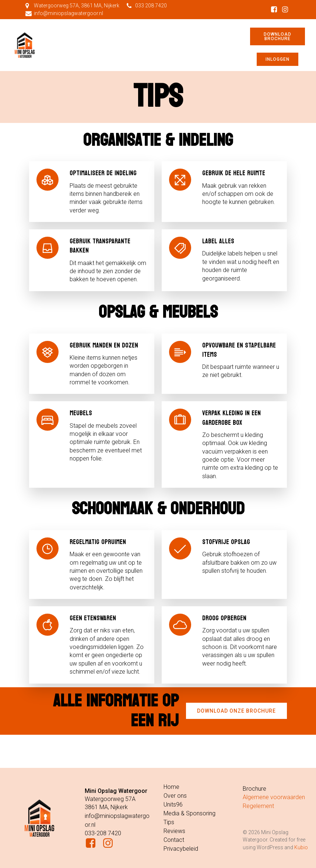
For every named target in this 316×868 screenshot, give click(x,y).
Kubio (301, 847)
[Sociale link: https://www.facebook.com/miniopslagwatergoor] (274, 10)
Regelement (258, 806)
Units (170, 805)
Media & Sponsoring (189, 813)
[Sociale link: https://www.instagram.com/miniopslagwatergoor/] (285, 10)
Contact (174, 840)
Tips (169, 822)
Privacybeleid (181, 849)
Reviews (174, 831)
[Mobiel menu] (144, 45)
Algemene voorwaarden (274, 797)
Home (171, 787)
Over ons (175, 796)
